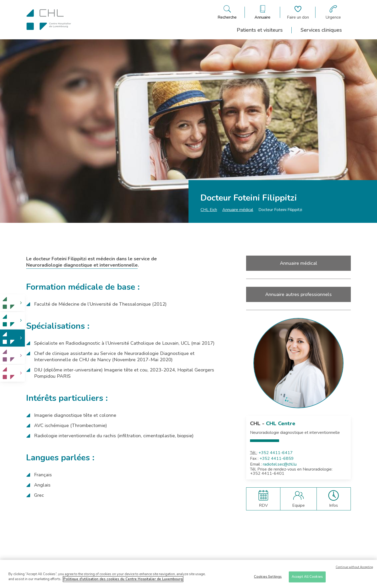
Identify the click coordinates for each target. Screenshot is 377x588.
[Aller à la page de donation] (298, 12)
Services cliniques (321, 30)
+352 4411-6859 (277, 458)
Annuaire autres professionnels (298, 294)
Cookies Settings (268, 579)
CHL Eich (209, 210)
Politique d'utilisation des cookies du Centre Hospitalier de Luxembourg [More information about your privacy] (123, 581)
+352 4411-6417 (276, 453)
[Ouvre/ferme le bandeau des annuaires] (262, 12)
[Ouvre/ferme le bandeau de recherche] (227, 12)
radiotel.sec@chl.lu (280, 464)
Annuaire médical (238, 210)
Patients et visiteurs (260, 30)
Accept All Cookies (307, 579)
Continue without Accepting (354, 569)
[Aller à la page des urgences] (333, 12)
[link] (12, 303)
